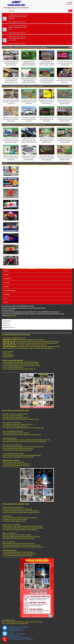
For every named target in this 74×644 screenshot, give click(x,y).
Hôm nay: (7, 323)
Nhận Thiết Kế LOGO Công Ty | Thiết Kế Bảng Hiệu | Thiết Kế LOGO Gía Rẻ (17, 38)
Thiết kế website (6, 316)
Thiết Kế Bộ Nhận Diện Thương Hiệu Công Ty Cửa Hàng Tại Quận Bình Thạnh (29, 141)
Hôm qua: (7, 325)
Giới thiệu (6, 275)
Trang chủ (6, 271)
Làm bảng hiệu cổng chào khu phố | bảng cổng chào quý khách (29, 119)
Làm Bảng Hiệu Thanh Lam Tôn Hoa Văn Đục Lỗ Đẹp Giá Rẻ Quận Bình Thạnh (11, 141)
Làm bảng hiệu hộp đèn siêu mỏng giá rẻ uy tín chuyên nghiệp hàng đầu (65, 119)
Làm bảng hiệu (7, 279)
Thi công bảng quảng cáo (10, 290)
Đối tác (5, 164)
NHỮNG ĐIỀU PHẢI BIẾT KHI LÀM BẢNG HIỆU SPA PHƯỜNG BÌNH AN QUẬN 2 (29, 81)
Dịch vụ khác (7, 283)
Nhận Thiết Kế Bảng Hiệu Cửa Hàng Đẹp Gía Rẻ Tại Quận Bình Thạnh (47, 141)
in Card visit (56, 333)
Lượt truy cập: (8, 327)
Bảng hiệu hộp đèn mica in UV (25, 333)
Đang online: (8, 321)
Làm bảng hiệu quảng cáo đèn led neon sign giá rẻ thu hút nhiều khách (65, 63)
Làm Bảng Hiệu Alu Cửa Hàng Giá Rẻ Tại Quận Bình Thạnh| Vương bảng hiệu (18, 17)
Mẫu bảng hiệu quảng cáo (10, 333)
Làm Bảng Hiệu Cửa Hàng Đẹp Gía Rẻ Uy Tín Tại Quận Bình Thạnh (65, 81)
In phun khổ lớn (63, 333)
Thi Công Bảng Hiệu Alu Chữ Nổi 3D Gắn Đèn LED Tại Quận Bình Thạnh (11, 63)
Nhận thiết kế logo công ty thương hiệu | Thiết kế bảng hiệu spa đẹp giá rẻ (47, 158)
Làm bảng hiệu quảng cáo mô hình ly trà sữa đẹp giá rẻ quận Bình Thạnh (65, 141)
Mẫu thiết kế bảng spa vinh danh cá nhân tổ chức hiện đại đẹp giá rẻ (11, 158)
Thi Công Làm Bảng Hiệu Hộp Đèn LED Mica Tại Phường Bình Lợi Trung (11, 81)
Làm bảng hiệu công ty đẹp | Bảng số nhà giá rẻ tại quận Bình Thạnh (29, 102)
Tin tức (5, 298)
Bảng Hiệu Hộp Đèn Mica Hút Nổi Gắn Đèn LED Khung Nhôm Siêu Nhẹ (47, 102)
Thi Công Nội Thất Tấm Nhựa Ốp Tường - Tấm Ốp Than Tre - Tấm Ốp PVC (18, 28)
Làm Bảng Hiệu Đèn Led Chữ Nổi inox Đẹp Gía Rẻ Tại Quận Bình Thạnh (65, 102)
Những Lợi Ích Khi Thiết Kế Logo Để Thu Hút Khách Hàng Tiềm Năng (29, 158)
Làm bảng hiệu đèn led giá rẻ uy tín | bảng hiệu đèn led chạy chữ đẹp (47, 119)
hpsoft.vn (14, 316)
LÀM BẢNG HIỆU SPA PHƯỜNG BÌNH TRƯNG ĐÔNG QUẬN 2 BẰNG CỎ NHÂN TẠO (29, 63)
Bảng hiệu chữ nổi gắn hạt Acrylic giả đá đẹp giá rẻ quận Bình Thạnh (65, 158)
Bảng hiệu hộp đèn (39, 333)
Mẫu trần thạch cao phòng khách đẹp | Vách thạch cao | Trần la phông (11, 119)
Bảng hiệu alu (48, 333)
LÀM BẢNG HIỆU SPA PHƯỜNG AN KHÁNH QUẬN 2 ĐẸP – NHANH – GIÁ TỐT (47, 63)
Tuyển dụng (6, 294)
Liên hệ (5, 302)
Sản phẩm (6, 287)
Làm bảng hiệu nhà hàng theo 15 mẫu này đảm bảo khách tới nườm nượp (47, 81)
